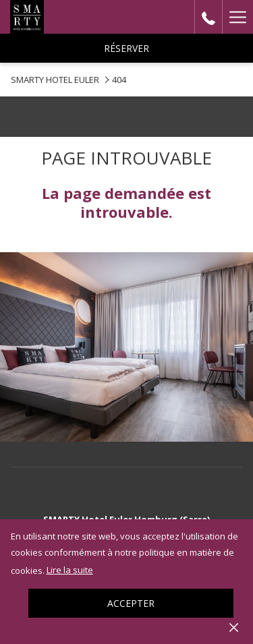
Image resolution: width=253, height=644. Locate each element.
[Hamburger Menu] (237, 17)
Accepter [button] (131, 603)
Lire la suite (70, 570)
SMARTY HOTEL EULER (55, 80)
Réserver (126, 48)
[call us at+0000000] (208, 17)
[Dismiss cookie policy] (234, 626)
